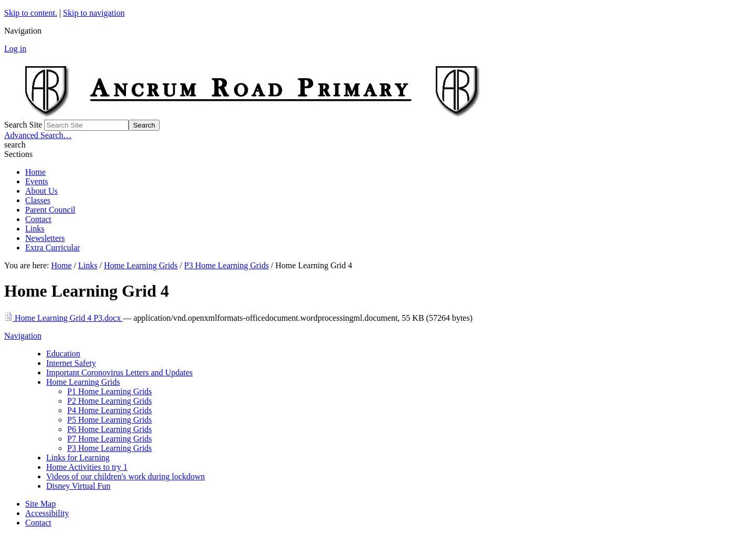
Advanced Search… (38, 135)
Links (35, 229)
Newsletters (45, 238)
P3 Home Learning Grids (227, 265)
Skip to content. (31, 13)
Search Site (23, 125)
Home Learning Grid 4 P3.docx (64, 318)
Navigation (23, 336)
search (15, 145)
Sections (18, 154)
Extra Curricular (52, 248)
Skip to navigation (94, 13)
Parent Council (50, 210)
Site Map (40, 504)
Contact (38, 219)
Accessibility (47, 513)
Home (35, 172)
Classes (38, 200)
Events (37, 181)
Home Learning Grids (141, 265)
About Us (41, 191)
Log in (15, 49)
